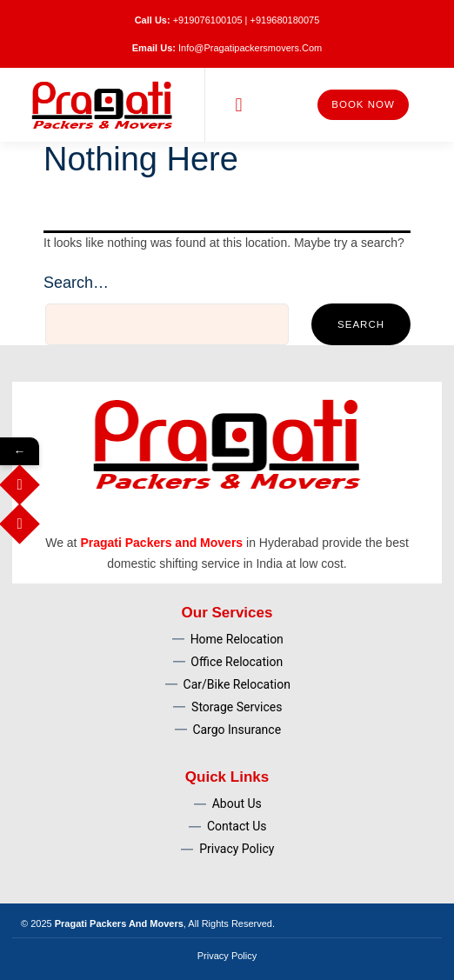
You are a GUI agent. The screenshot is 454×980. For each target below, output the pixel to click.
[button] (239, 105)
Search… (76, 283)
